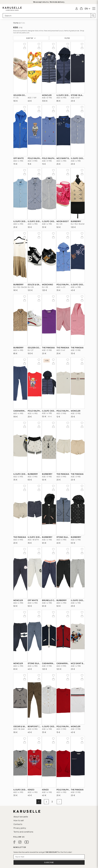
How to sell (19, 820)
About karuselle (21, 817)
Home (16, 23)
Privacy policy (20, 828)
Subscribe (49, 862)
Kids (23, 23)
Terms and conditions (23, 832)
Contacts (18, 824)
